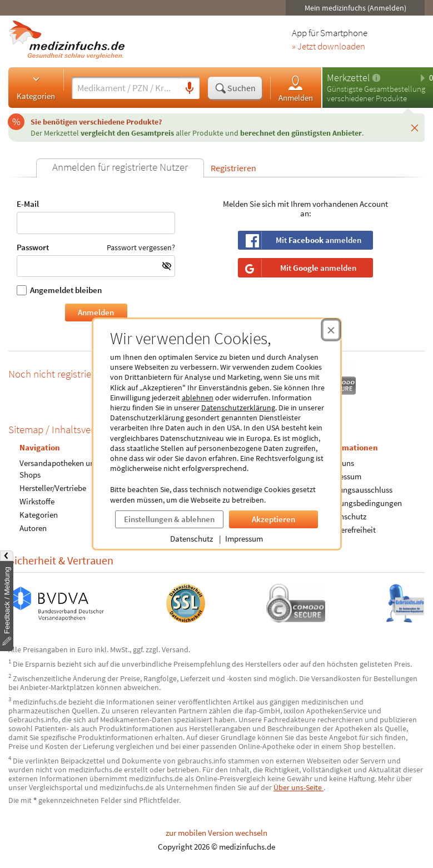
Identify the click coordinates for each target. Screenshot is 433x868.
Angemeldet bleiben (59, 290)
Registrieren (233, 168)
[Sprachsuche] (190, 88)
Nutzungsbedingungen (363, 503)
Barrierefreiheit (350, 530)
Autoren (33, 528)
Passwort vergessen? (141, 247)
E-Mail (96, 217)
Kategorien (36, 87)
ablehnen (198, 398)
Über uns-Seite (298, 787)
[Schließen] (415, 127)
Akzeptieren (273, 519)
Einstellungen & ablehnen (169, 519)
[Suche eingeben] (126, 88)
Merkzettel (348, 78)
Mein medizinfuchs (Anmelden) (355, 8)
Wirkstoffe (37, 501)
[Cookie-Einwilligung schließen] (331, 330)
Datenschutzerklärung (238, 408)
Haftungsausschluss (358, 490)
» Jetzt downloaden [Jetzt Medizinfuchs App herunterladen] (329, 47)
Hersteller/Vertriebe (53, 488)
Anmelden (296, 88)
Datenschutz (191, 539)
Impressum (244, 539)
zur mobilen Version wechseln (216, 833)
